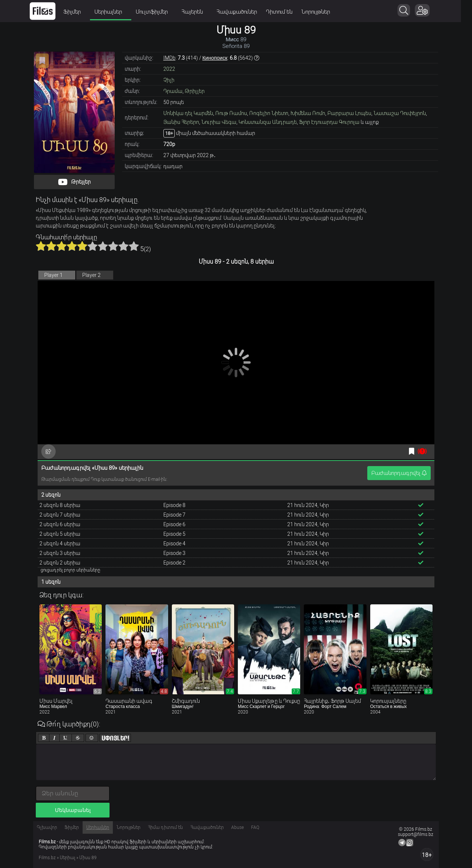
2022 (169, 69)
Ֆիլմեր (80, 12)
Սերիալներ (116, 12)
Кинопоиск (215, 58)
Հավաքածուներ (242, 12)
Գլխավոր (47, 827)
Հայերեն (200, 12)
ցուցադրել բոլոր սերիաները (70, 570)
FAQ (255, 827)
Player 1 (53, 275)
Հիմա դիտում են (165, 827)
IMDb (169, 58)
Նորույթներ (321, 12)
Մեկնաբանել (73, 810)
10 (134, 246)
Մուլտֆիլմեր (160, 12)
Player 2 (91, 275)
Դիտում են (285, 12)
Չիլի (169, 80)
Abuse (237, 827)
